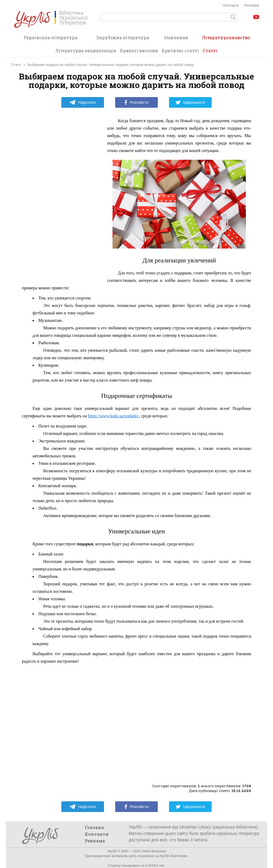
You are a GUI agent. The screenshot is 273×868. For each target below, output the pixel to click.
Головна (94, 827)
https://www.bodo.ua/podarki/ (113, 416)
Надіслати (83, 102)
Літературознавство (226, 39)
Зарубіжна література (123, 37)
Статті (210, 51)
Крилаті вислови (139, 51)
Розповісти (136, 102)
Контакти (231, 5)
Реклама (252, 5)
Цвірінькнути (190, 102)
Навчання (176, 37)
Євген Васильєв (154, 851)
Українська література (51, 37)
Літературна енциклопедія (86, 51)
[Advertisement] (62, 197)
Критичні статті (180, 51)
